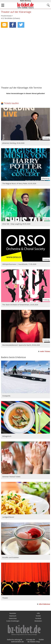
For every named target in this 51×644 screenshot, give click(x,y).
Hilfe (38, 613)
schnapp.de (31, 640)
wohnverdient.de (17, 642)
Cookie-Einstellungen (13, 621)
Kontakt (38, 616)
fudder (41, 640)
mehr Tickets (45, 351)
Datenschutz (13, 618)
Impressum (13, 616)
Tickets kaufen (11, 103)
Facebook (38, 618)
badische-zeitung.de (15, 640)
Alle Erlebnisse (44, 604)
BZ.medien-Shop (34, 642)
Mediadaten (38, 621)
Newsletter (13, 613)
